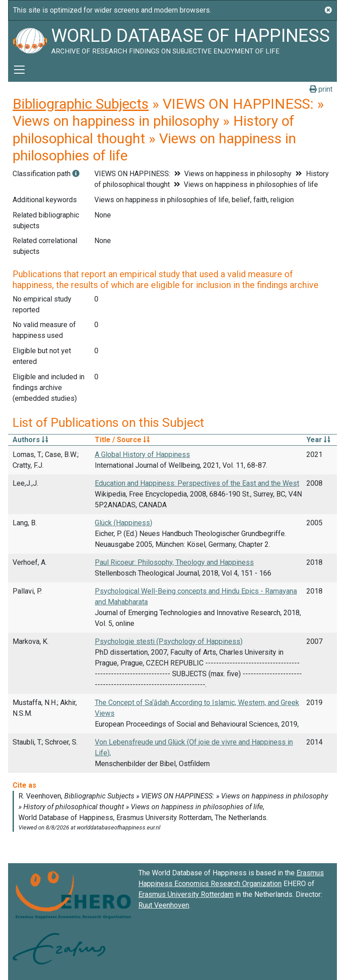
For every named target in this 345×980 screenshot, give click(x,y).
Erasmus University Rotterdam (186, 894)
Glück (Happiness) (124, 523)
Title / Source (122, 440)
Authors (30, 440)
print (321, 89)
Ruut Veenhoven (164, 905)
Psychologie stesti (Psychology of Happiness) (169, 641)
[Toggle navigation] (19, 70)
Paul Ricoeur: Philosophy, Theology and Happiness (174, 562)
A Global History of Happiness (142, 455)
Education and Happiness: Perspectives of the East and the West (197, 483)
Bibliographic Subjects (81, 104)
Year (318, 440)
